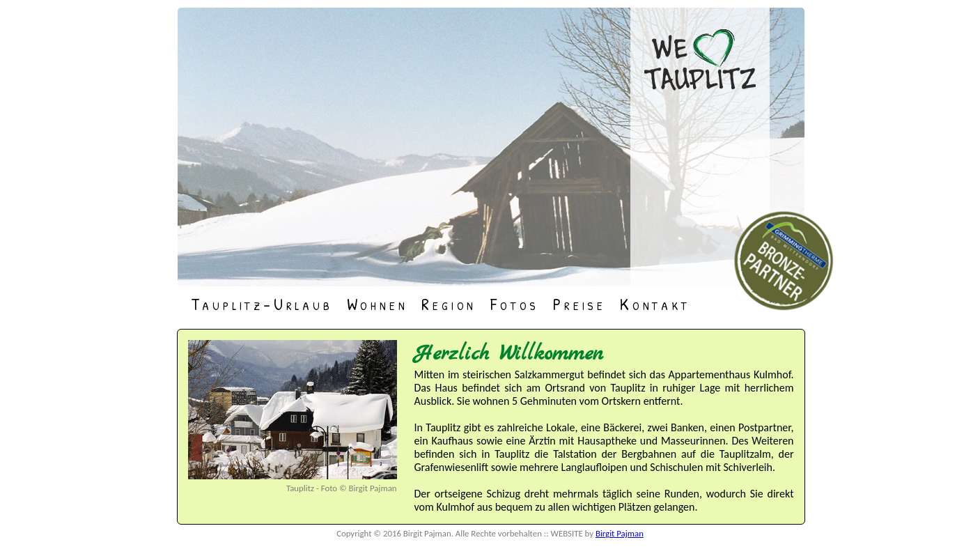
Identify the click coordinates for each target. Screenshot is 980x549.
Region (449, 303)
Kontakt (655, 303)
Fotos (515, 303)
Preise (580, 303)
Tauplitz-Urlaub (262, 303)
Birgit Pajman (620, 533)
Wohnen (378, 303)
